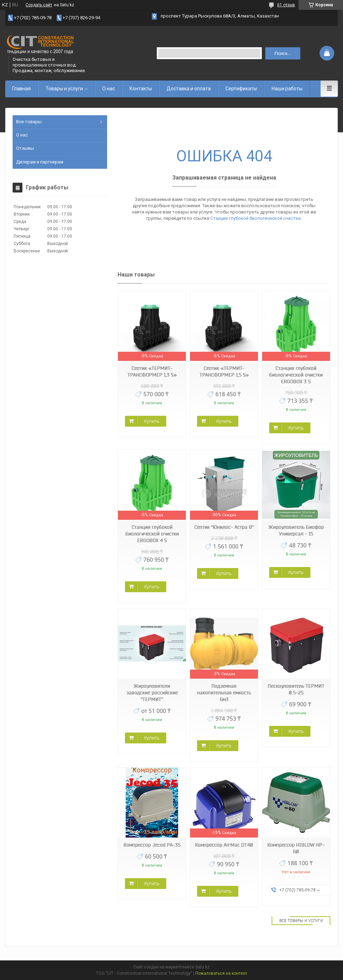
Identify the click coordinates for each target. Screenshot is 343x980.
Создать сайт (39, 5)
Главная (22, 89)
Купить (152, 421)
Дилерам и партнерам (40, 162)
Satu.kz (202, 967)
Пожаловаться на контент (221, 973)
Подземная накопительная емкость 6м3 (224, 693)
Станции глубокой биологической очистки (255, 218)
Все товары (29, 122)
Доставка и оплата (189, 89)
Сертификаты (241, 89)
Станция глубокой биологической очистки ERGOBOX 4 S (152, 534)
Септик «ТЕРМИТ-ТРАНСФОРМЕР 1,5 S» (224, 372)
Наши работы (287, 89)
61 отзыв (286, 5)
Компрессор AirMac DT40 (224, 845)
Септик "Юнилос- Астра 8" (224, 527)
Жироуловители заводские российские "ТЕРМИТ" (152, 693)
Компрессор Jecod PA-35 (152, 845)
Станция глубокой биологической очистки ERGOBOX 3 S (296, 375)
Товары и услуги (64, 89)
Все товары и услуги (301, 920)
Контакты (141, 89)
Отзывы (25, 148)
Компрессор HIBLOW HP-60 (296, 848)
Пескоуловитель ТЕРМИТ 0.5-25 (296, 689)
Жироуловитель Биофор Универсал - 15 (296, 530)
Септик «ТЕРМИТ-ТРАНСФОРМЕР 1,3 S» (152, 372)
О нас (108, 89)
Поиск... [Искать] (283, 53)
